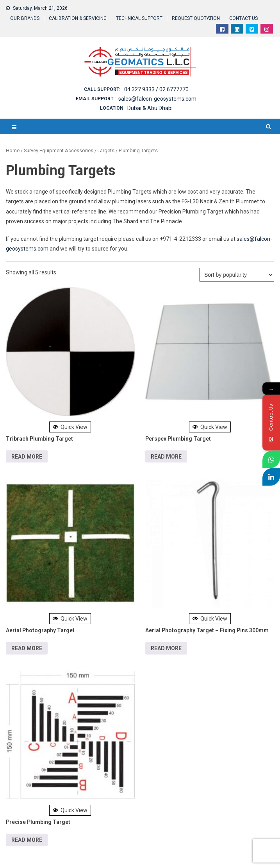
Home (13, 150)
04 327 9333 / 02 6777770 (156, 89)
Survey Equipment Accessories (59, 150)
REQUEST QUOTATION (196, 18)
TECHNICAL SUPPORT (139, 18)
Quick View (70, 427)
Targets (106, 150)
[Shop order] (237, 275)
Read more (27, 457)
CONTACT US (243, 18)
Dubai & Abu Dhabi (150, 108)
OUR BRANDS (25, 18)
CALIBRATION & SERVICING (78, 18)
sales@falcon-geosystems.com (157, 99)
